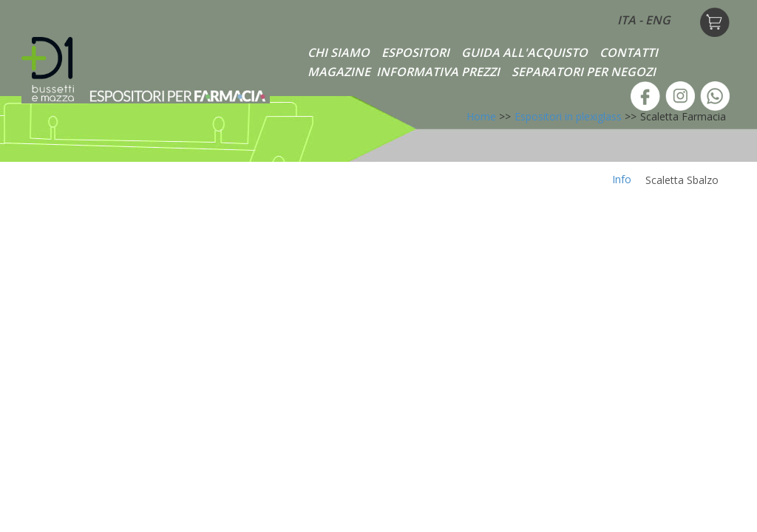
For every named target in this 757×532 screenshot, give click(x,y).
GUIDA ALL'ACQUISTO (525, 52)
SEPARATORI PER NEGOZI (584, 72)
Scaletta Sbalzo (682, 180)
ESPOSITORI (415, 52)
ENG (658, 20)
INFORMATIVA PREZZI (438, 72)
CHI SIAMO (339, 52)
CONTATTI (629, 52)
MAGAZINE (339, 72)
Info (622, 179)
